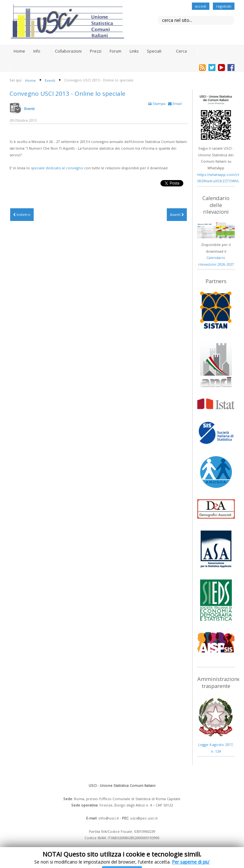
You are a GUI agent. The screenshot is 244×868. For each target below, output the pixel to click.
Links (134, 51)
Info (37, 51)
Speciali (154, 51)
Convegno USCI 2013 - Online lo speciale (68, 94)
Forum (115, 51)
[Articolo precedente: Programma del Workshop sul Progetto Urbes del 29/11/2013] (22, 215)
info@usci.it (109, 818)
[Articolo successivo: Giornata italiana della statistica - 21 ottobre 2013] (177, 215)
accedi (201, 6)
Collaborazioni (68, 51)
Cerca (181, 51)
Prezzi (96, 51)
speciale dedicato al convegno (57, 168)
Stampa (157, 104)
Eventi (29, 109)
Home (19, 51)
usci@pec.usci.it (144, 818)
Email (175, 104)
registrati (224, 6)
